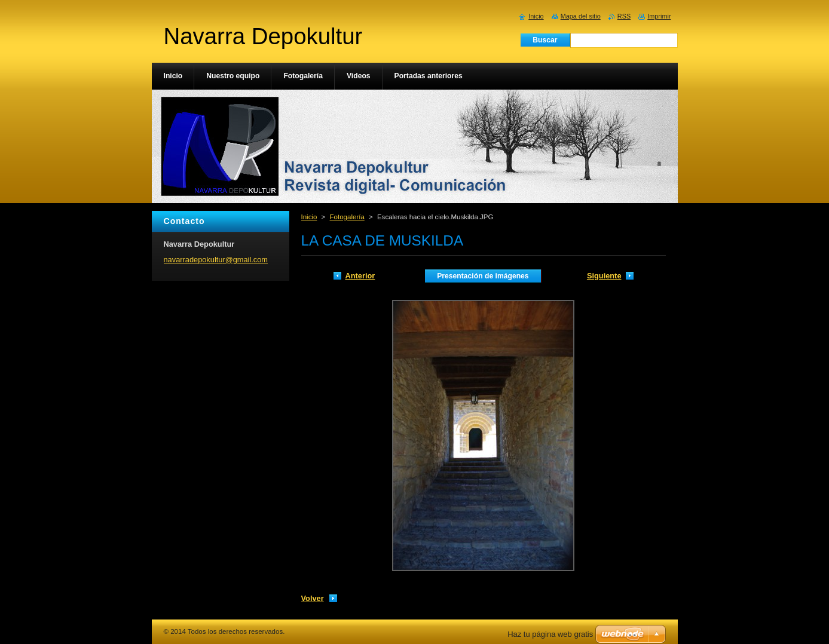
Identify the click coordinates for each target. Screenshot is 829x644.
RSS (624, 16)
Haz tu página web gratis (550, 634)
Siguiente (604, 276)
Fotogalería (347, 217)
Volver (313, 598)
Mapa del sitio (581, 16)
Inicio (309, 217)
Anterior (360, 276)
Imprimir (659, 16)
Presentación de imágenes (483, 276)
